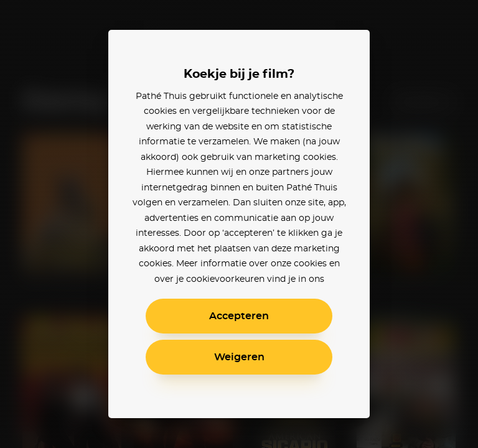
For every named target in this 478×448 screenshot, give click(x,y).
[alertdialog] (239, 224)
